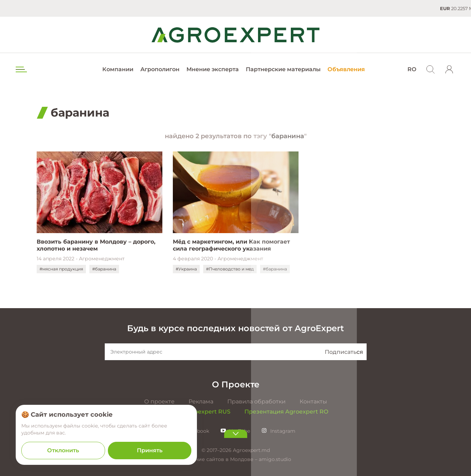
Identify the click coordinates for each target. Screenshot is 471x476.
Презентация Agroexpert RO (286, 412)
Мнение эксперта (213, 69)
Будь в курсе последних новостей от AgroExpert (235, 328)
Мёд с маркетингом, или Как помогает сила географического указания (231, 245)
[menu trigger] (21, 69)
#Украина (186, 269)
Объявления (346, 69)
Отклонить (63, 450)
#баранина (104, 269)
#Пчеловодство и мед (230, 269)
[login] (449, 69)
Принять (150, 450)
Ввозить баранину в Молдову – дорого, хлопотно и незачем (96, 245)
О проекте (159, 401)
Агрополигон (160, 69)
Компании (118, 69)
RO (412, 69)
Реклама (201, 401)
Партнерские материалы (283, 69)
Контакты (313, 401)
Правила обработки (256, 401)
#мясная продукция (61, 269)
